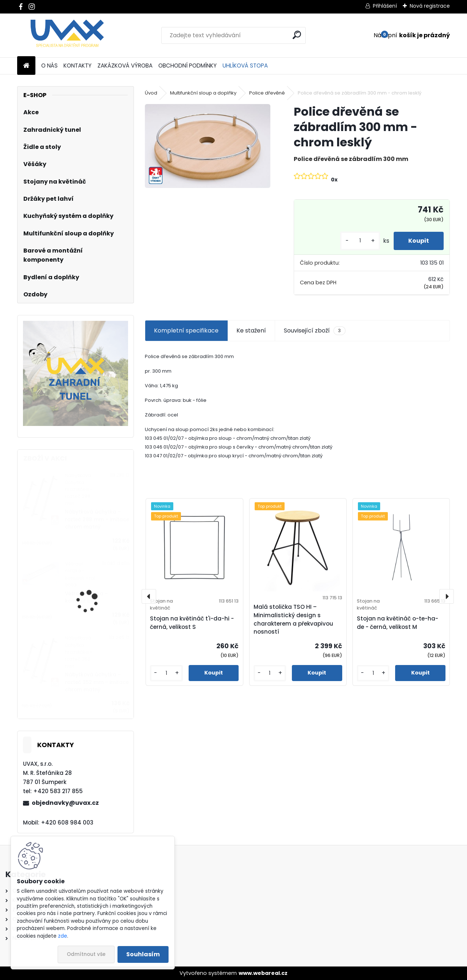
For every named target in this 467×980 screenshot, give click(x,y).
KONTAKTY (78, 66)
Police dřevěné (267, 93)
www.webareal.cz (263, 973)
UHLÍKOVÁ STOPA (245, 66)
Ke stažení (251, 330)
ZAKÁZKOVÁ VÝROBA (125, 66)
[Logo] (67, 35)
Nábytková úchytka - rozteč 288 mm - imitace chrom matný (97, 519)
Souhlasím (143, 954)
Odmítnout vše (86, 954)
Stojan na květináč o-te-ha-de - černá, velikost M (397, 623)
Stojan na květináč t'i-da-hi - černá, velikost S (192, 623)
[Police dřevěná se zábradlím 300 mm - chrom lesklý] (208, 146)
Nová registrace (430, 6)
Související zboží (314, 331)
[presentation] (149, 596)
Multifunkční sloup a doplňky (203, 93)
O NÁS (49, 66)
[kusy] (360, 241)
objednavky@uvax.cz (65, 803)
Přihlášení (385, 6)
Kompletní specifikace (186, 330)
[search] (297, 35)
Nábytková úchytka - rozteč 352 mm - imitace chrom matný (97, 682)
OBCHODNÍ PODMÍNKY (188, 66)
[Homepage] (26, 66)
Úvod (151, 93)
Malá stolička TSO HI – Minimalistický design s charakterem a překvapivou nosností (293, 619)
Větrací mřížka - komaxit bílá (86, 597)
